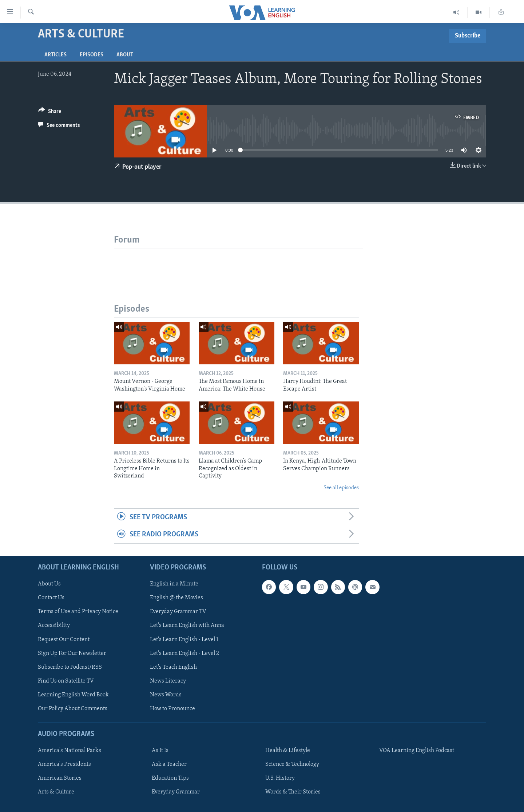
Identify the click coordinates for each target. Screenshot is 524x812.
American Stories (60, 778)
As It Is (160, 751)
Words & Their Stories (293, 792)
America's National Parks (70, 751)
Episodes (92, 55)
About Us (49, 584)
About (125, 55)
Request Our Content (64, 639)
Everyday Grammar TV (178, 612)
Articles (55, 55)
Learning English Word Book (73, 695)
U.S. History (280, 778)
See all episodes (341, 488)
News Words (166, 695)
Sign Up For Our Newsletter (72, 653)
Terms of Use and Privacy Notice (78, 612)
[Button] (50, 113)
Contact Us (51, 598)
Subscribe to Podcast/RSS (70, 667)
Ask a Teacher (169, 764)
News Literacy (168, 681)
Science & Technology (292, 764)
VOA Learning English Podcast (417, 751)
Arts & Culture (56, 792)
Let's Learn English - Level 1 (184, 639)
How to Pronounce (172, 709)
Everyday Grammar (176, 792)
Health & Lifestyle (288, 751)
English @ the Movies (176, 598)
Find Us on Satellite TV (66, 681)
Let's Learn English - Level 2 (184, 653)
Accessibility (54, 625)
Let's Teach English (173, 667)
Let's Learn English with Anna (187, 625)
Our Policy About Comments (73, 709)
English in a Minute (174, 584)
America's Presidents (64, 764)
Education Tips (170, 778)
